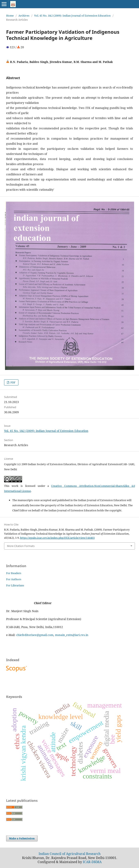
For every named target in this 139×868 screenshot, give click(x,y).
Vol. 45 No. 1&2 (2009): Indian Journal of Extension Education (72, 16)
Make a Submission (22, 838)
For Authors (14, 579)
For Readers (14, 573)
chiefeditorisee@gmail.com (35, 635)
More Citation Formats (21, 546)
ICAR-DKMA (92, 862)
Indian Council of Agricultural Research (70, 854)
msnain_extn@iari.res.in (72, 635)
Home (10, 16)
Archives (24, 16)
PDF (13, 382)
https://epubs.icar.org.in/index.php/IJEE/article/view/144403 (57, 538)
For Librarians (15, 585)
